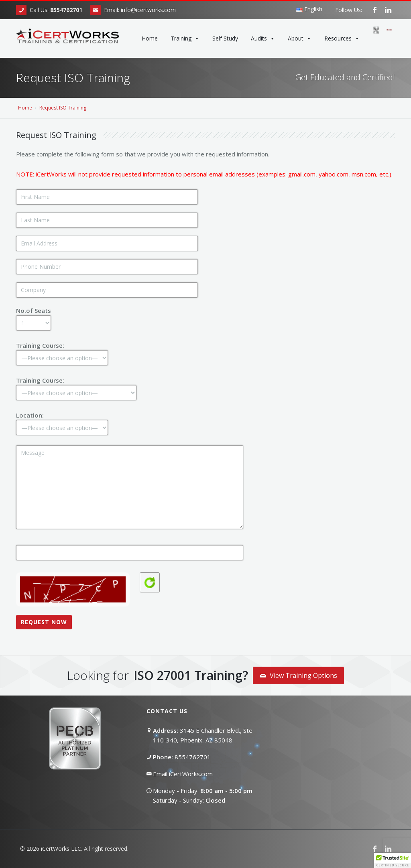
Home (150, 38)
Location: (62, 421)
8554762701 (193, 757)
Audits (263, 39)
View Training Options (298, 675)
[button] (393, 860)
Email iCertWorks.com (183, 774)
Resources (342, 39)
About (300, 39)
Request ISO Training (63, 108)
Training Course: (62, 351)
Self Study (225, 38)
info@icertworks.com (148, 10)
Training (185, 39)
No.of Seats (34, 316)
